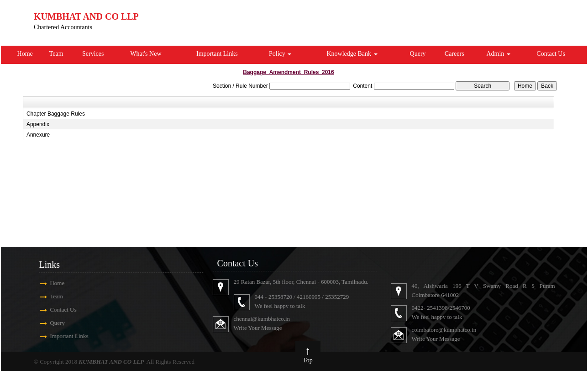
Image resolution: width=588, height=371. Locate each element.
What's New (146, 54)
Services (93, 54)
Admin (498, 54)
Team (56, 54)
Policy (280, 54)
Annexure (38, 135)
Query (418, 54)
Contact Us (551, 54)
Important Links (217, 54)
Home (25, 54)
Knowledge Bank (352, 54)
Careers (454, 54)
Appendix (38, 124)
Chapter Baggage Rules (56, 114)
